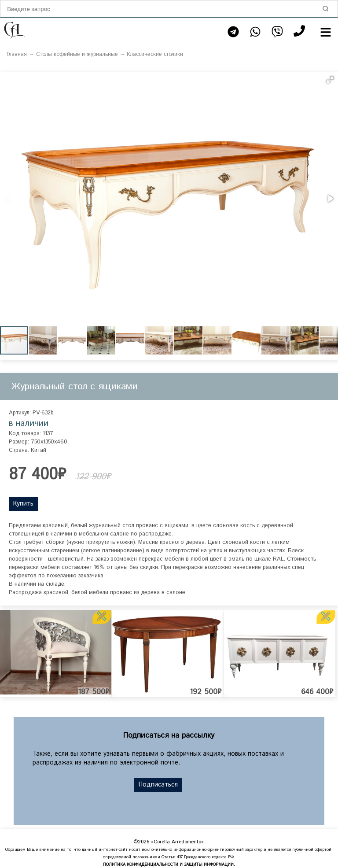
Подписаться (158, 785)
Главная (17, 54)
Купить (23, 504)
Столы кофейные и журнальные (77, 54)
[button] (330, 80)
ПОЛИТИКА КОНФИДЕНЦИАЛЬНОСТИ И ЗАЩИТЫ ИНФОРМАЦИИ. (169, 865)
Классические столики (155, 54)
